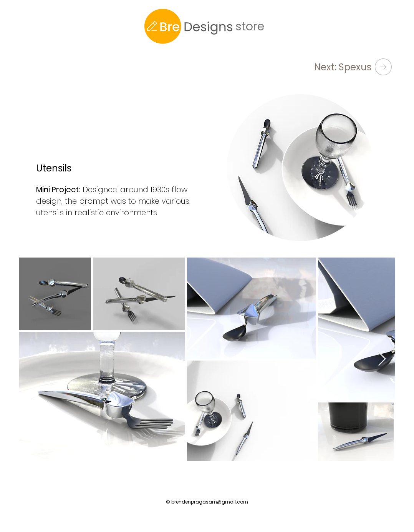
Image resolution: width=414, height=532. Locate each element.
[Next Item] (382, 359)
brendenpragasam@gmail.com (210, 502)
